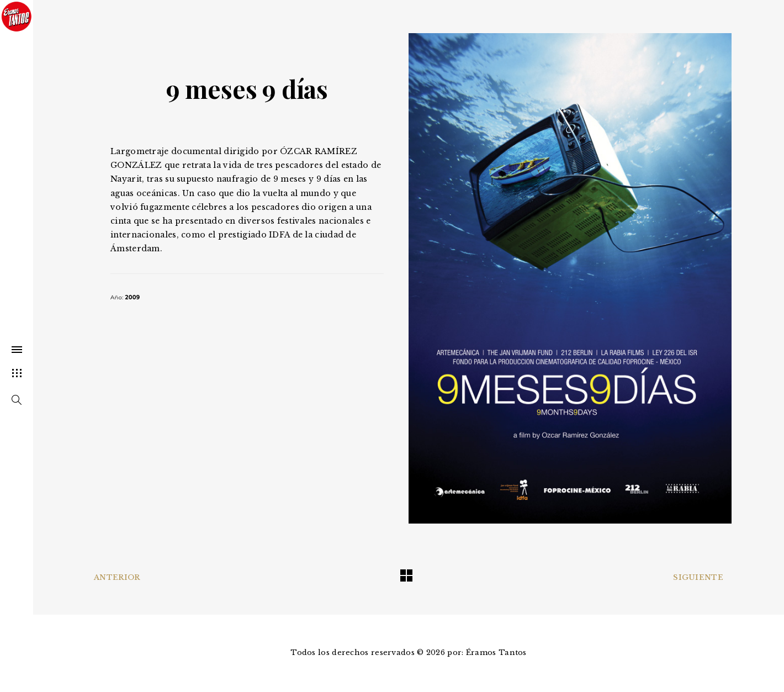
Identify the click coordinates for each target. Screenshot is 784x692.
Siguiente (698, 577)
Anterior (117, 577)
